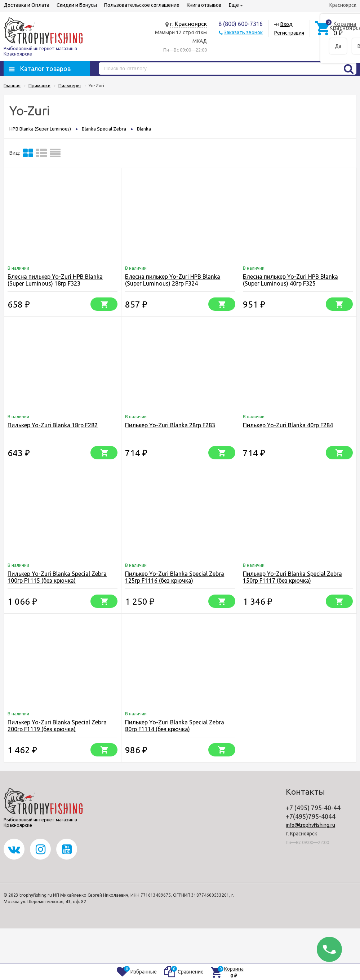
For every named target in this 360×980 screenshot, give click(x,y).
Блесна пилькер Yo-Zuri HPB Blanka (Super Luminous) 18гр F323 (55, 280)
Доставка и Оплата (26, 5)
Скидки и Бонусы (77, 5)
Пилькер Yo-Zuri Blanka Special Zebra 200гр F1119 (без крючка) (57, 726)
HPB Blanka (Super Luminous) (40, 129)
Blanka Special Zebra (104, 129)
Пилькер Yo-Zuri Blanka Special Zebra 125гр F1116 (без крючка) (175, 577)
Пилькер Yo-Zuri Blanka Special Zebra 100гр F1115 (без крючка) (57, 577)
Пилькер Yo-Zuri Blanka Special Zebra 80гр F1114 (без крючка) (175, 726)
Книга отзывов (204, 5)
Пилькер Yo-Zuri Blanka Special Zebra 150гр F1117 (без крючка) (292, 577)
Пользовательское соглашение (142, 5)
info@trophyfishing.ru (310, 825)
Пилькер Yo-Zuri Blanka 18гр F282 (53, 425)
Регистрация (289, 33)
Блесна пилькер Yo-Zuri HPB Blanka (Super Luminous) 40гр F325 (290, 280)
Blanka (144, 129)
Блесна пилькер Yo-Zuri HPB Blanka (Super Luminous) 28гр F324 (173, 280)
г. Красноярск (188, 24)
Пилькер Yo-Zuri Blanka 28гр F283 (170, 425)
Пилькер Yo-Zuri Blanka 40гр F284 (288, 425)
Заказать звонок (243, 32)
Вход (286, 24)
